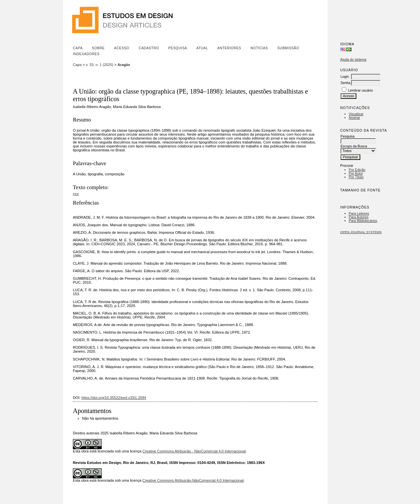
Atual (202, 48)
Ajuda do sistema (353, 60)
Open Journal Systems (361, 232)
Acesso (122, 48)
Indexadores (86, 54)
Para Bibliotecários (363, 221)
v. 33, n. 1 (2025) (100, 65)
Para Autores (359, 217)
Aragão (124, 65)
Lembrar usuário (361, 90)
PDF (76, 194)
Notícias (259, 48)
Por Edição (357, 170)
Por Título (356, 177)
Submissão (288, 48)
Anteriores (229, 48)
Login (345, 77)
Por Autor (356, 174)
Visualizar (356, 114)
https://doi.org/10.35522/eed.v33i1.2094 (114, 398)
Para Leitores (359, 214)
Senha (346, 83)
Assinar (355, 118)
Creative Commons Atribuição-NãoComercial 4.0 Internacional (193, 480)
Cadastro (149, 48)
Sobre (98, 48)
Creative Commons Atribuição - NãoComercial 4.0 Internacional (194, 451)
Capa (78, 48)
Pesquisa (178, 48)
